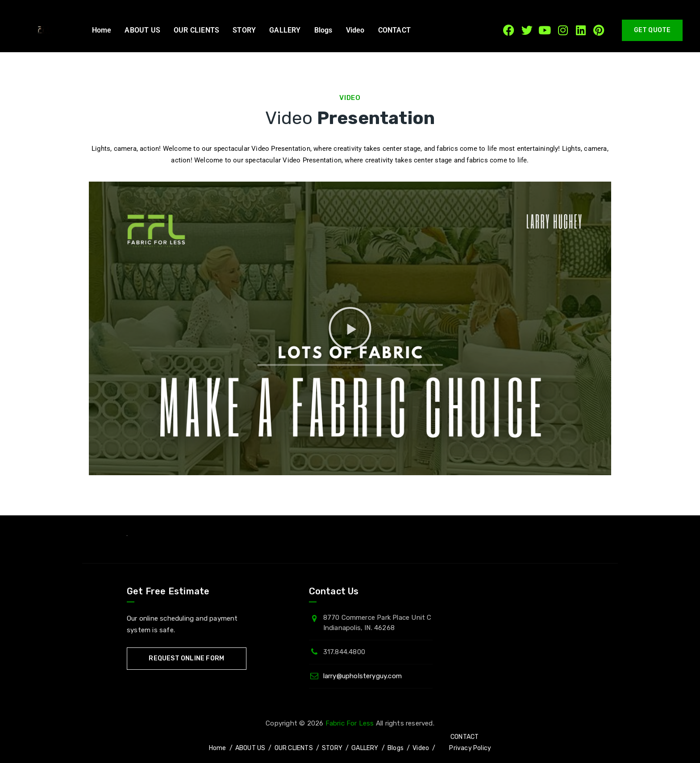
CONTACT (394, 30)
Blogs (323, 30)
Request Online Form (186, 658)
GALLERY (285, 30)
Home (102, 30)
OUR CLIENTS (196, 30)
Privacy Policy (470, 748)
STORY (244, 30)
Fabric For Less (350, 723)
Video (355, 30)
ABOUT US (142, 30)
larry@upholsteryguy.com (363, 676)
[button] (397, 30)
